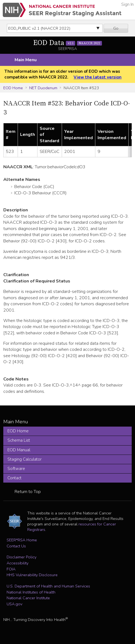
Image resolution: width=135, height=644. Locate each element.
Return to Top (28, 492)
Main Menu (26, 60)
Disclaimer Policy (21, 557)
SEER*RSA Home (22, 540)
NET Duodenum (43, 88)
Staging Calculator (25, 459)
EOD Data (67, 43)
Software (16, 469)
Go (116, 28)
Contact (14, 478)
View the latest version (98, 77)
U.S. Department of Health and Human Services (48, 586)
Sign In (127, 4)
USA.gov (14, 604)
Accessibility (17, 563)
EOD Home (13, 88)
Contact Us (16, 546)
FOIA (11, 569)
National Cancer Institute (28, 598)
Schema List (19, 440)
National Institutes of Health (31, 592)
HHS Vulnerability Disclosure (32, 575)
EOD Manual (19, 450)
